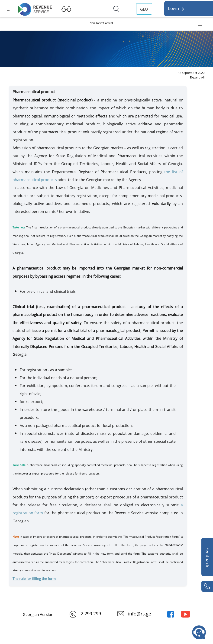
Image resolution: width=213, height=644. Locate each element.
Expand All (197, 77)
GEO (144, 9)
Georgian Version (38, 615)
